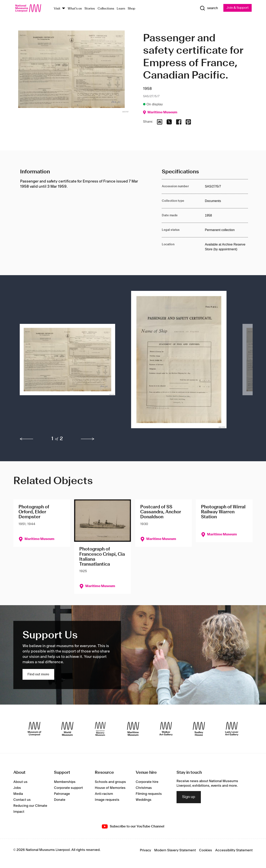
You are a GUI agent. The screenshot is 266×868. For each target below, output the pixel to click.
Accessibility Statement (234, 851)
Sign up (189, 797)
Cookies (206, 851)
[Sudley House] (199, 729)
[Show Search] (208, 8)
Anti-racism (104, 794)
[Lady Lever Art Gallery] (232, 729)
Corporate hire (147, 782)
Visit (57, 9)
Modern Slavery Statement (175, 851)
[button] (67, 362)
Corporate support (68, 788)
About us (20, 782)
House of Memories (110, 788)
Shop (132, 9)
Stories (90, 9)
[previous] (27, 439)
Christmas (144, 788)
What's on (75, 9)
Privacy (145, 851)
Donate (60, 800)
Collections (106, 9)
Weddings (144, 800)
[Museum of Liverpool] (34, 729)
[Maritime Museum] (133, 729)
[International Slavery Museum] (100, 729)
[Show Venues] (64, 9)
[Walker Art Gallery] (166, 729)
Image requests (107, 800)
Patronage (62, 794)
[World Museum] (67, 729)
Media (18, 794)
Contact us (22, 800)
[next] (88, 439)
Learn (121, 9)
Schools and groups (110, 782)
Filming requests (149, 794)
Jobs (17, 788)
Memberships (65, 782)
